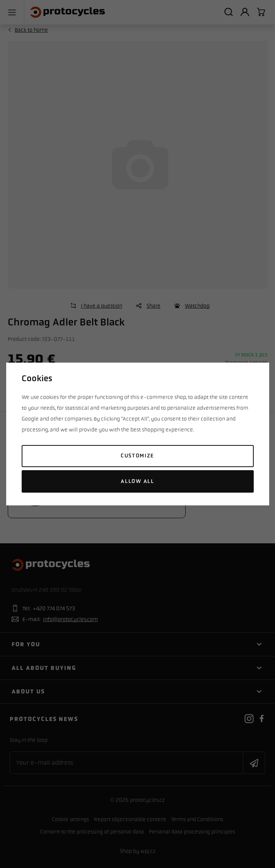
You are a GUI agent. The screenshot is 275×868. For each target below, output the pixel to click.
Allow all (137, 481)
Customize (137, 456)
